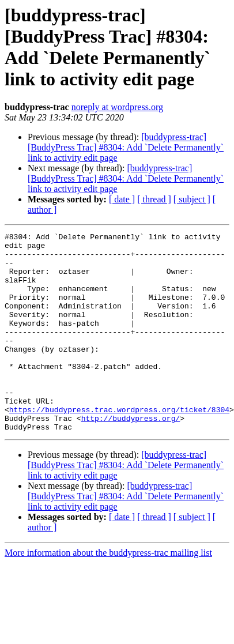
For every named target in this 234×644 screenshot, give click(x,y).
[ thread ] (154, 199)
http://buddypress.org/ (131, 456)
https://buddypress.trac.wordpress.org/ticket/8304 (119, 446)
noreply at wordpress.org (117, 107)
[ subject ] (192, 199)
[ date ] (122, 199)
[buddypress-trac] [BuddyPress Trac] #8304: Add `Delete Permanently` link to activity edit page (126, 147)
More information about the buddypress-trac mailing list (108, 592)
